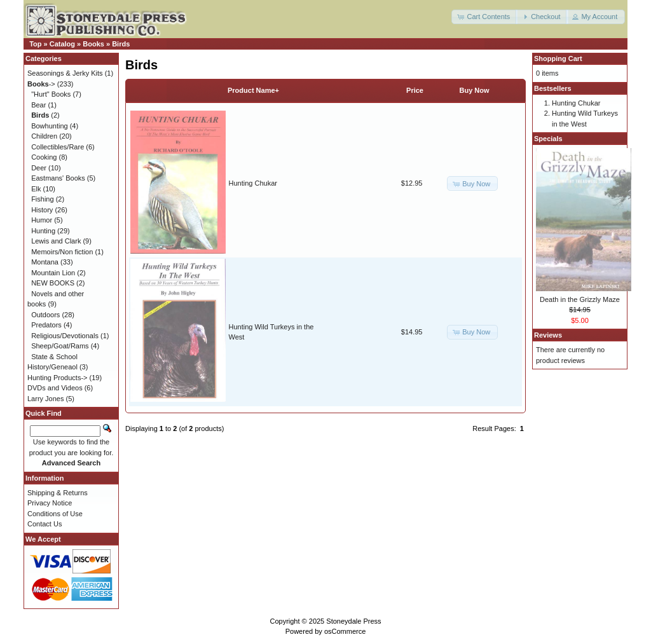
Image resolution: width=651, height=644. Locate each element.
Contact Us (45, 524)
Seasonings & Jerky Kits (65, 73)
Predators (46, 325)
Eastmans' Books (58, 178)
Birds (121, 44)
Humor (42, 220)
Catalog (62, 44)
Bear (38, 105)
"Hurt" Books (51, 94)
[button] (484, 17)
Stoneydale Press (353, 621)
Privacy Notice (50, 503)
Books (93, 44)
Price (415, 90)
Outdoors (45, 315)
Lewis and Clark (56, 241)
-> (41, 84)
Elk (36, 189)
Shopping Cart (558, 58)
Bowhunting (50, 126)
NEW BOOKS (53, 283)
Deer (39, 168)
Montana (45, 262)
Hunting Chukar (253, 183)
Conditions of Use (55, 514)
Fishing (42, 199)
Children (44, 136)
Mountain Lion (53, 273)
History (42, 210)
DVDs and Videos (55, 388)
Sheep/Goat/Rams (60, 346)
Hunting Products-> (57, 378)
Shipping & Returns (58, 493)
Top (35, 44)
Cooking (44, 157)
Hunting (43, 231)
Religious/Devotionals (65, 336)
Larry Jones (45, 399)
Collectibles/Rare (58, 147)
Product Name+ (253, 90)
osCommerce (345, 631)
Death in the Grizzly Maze (580, 299)
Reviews (548, 335)
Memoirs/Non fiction (62, 252)
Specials (548, 139)
